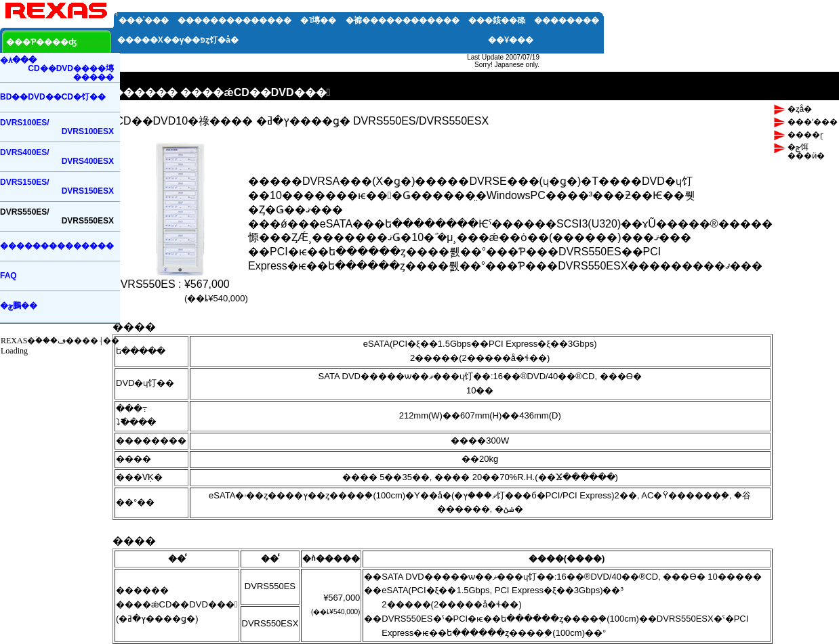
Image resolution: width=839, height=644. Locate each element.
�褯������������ (403, 20)
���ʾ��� (144, 20)
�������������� (234, 20)
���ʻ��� (813, 122)
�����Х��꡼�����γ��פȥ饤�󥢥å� (178, 40)
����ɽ (805, 135)
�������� (567, 20)
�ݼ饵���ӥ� (806, 151)
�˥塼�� (318, 20)
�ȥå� (800, 109)
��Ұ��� (511, 40)
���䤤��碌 (497, 20)
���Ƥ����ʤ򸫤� (41, 42)
